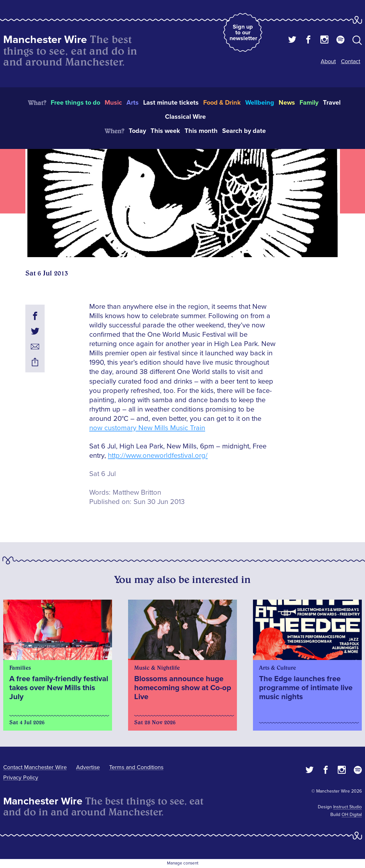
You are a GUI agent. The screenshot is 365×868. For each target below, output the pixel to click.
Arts (133, 103)
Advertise (88, 767)
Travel (332, 103)
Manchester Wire (45, 40)
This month (201, 131)
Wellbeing (260, 103)
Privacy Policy (21, 777)
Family (309, 103)
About (328, 61)
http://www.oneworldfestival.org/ (158, 456)
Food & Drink (222, 103)
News (287, 103)
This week (165, 131)
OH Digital (352, 815)
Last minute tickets (171, 103)
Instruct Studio (348, 807)
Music (113, 103)
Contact (351, 61)
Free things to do (75, 103)
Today (137, 131)
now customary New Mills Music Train (147, 428)
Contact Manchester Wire (35, 767)
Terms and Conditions (136, 767)
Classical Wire (185, 117)
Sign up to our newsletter (243, 32)
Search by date (244, 131)
